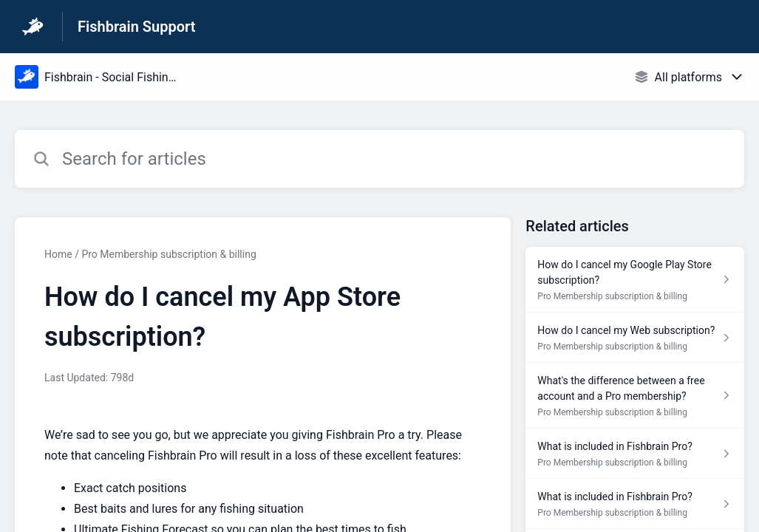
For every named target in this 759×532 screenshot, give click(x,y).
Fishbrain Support (136, 27)
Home (58, 254)
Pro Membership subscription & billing (169, 254)
